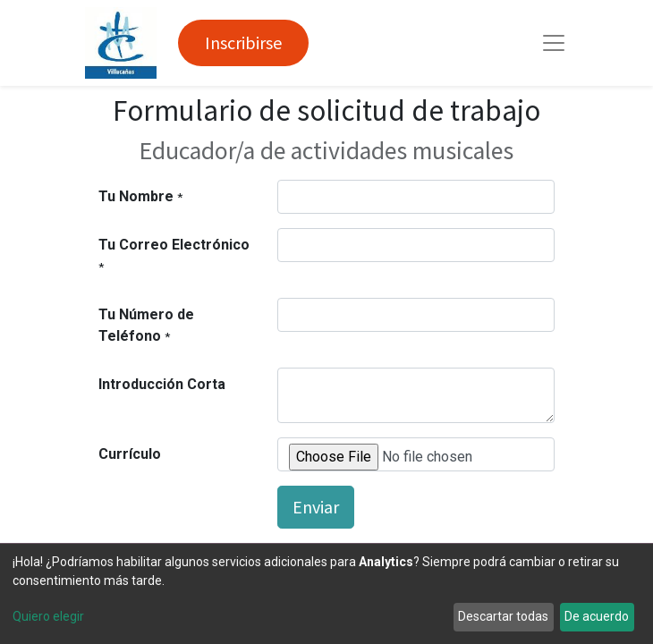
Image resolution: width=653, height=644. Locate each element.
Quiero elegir (48, 616)
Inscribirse (243, 42)
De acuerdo (597, 616)
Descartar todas (503, 616)
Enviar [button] (316, 507)
